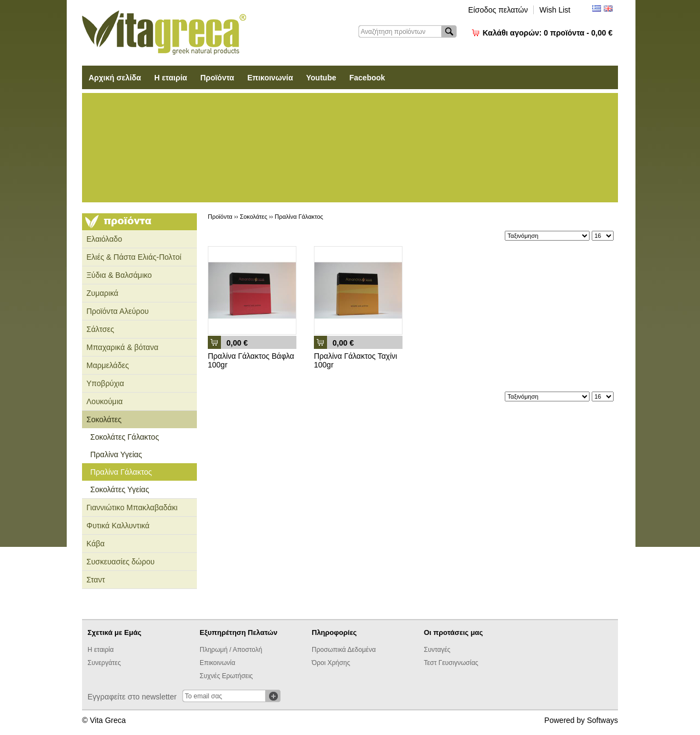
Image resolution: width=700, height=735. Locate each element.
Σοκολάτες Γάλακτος (125, 437)
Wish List (555, 10)
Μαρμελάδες (108, 365)
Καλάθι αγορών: (548, 33)
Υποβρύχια (105, 383)
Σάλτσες (100, 329)
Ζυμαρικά (102, 293)
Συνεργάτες (104, 663)
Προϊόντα (217, 78)
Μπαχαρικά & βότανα (122, 347)
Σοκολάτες (104, 419)
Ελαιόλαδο (104, 239)
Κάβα (95, 544)
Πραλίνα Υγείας (116, 454)
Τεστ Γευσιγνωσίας (451, 663)
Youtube (321, 78)
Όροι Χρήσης (331, 663)
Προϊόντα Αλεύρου (118, 311)
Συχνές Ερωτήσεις (226, 676)
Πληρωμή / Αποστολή (231, 650)
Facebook (367, 78)
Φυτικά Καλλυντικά (118, 526)
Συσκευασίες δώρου (121, 562)
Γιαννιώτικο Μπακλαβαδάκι (132, 507)
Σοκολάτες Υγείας (120, 489)
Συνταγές (437, 650)
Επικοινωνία (270, 78)
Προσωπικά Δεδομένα (344, 650)
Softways (602, 720)
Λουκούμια (104, 401)
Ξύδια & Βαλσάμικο (119, 275)
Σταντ (96, 580)
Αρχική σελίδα (115, 78)
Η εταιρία (171, 78)
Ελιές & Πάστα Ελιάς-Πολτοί (134, 257)
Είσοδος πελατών (498, 10)
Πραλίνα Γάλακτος (121, 472)
